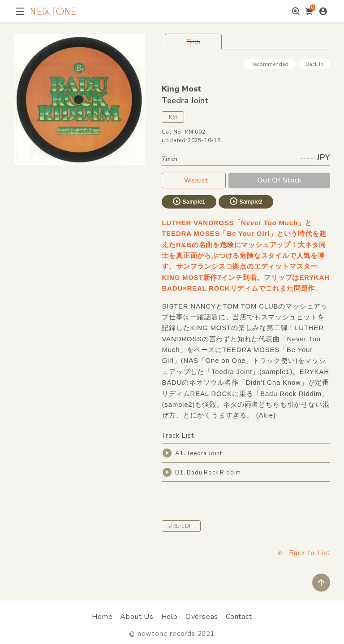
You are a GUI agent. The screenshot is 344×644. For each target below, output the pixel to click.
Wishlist (194, 180)
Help (170, 617)
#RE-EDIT (181, 526)
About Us (137, 617)
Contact (239, 617)
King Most (181, 89)
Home (102, 617)
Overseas (202, 617)
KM (173, 117)
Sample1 (189, 201)
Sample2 (245, 201)
